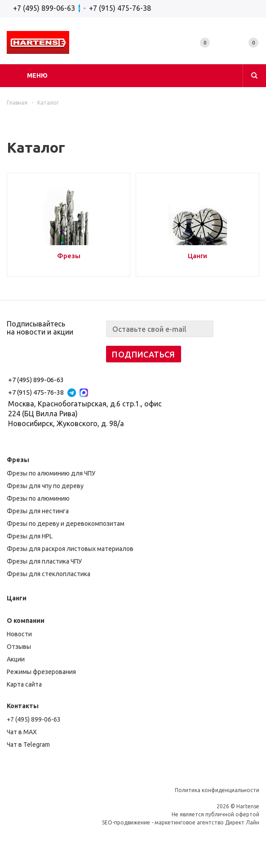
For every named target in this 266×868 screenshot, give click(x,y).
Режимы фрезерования (41, 672)
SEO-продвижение (126, 822)
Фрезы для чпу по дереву (45, 486)
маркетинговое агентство (189, 822)
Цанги (17, 598)
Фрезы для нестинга (38, 511)
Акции (16, 659)
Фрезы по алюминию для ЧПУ (51, 473)
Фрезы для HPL (30, 536)
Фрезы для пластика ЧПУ (44, 561)
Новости (19, 634)
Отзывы (19, 647)
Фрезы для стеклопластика (49, 574)
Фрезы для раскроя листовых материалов (70, 549)
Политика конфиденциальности (217, 790)
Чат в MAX (22, 732)
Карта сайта (24, 684)
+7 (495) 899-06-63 (44, 8)
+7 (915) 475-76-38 (120, 8)
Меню (37, 75)
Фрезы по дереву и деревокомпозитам (66, 524)
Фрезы (18, 460)
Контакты (23, 706)
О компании (26, 621)
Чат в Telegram (28, 745)
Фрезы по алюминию (38, 498)
